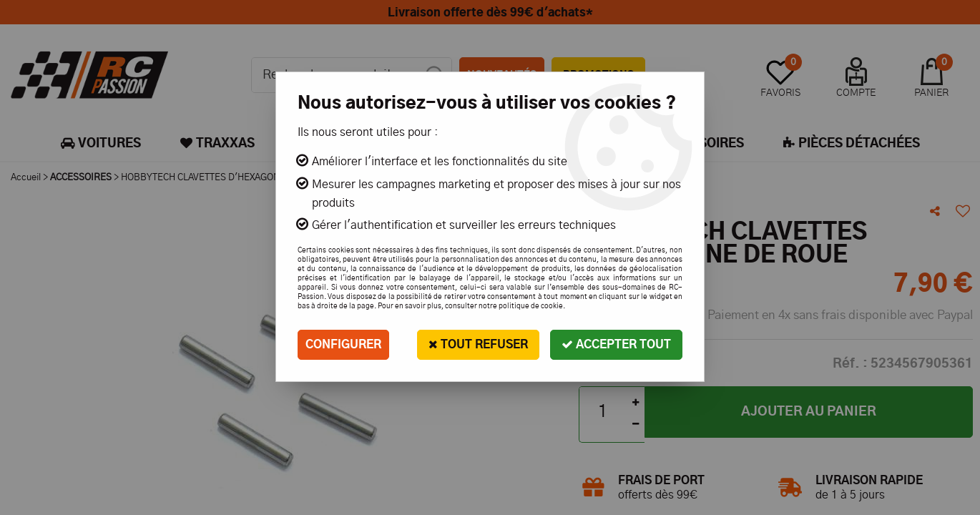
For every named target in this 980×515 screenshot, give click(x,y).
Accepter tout (616, 344)
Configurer (343, 345)
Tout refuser (478, 344)
